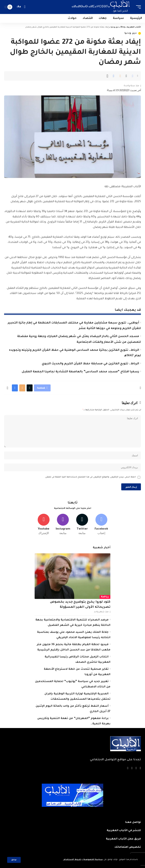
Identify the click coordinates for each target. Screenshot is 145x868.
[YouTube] (132, 768)
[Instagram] (63, 525)
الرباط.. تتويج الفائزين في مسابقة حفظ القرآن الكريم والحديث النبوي (90, 364)
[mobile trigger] (137, 7)
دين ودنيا (131, 33)
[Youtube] (44, 525)
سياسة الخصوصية (93, 860)
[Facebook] (101, 525)
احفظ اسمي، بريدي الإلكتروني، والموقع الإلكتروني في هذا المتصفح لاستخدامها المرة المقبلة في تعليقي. (90, 477)
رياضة (105, 597)
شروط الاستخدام (72, 860)
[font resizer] (19, 7)
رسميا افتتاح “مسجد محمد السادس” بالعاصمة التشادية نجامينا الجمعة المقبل (80, 372)
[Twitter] (82, 525)
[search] (25, 7)
